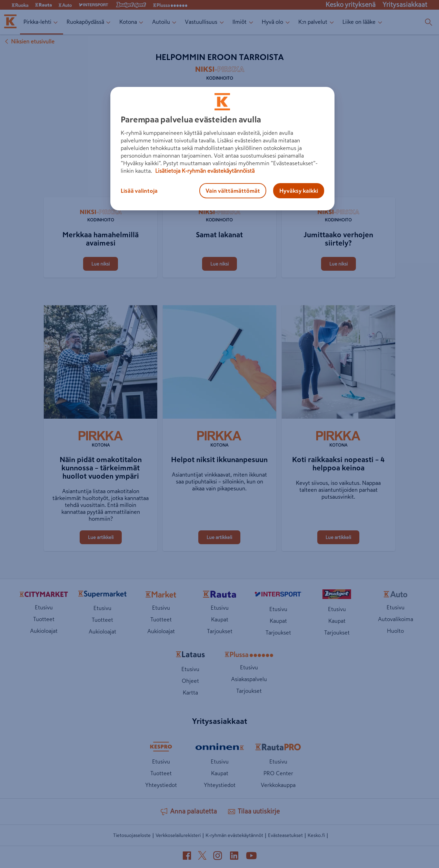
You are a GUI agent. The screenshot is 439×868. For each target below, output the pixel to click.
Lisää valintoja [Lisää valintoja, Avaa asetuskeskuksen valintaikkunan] (139, 191)
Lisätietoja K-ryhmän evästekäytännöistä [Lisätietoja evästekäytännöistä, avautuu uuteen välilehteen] (204, 171)
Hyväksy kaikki (299, 191)
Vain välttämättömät (233, 191)
